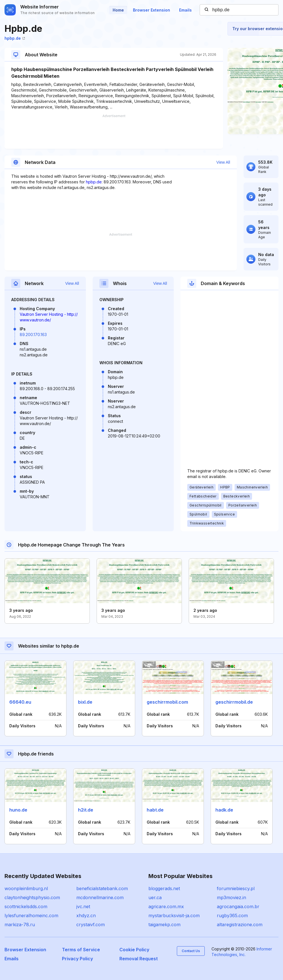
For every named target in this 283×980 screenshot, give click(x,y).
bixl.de (85, 702)
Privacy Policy (77, 959)
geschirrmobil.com (167, 702)
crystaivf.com (91, 925)
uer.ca (155, 897)
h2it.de (86, 810)
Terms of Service (81, 950)
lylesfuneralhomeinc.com (31, 915)
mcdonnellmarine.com (100, 897)
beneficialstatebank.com (102, 888)
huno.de (18, 810)
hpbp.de (15, 38)
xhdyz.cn (86, 915)
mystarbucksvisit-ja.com (174, 915)
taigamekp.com (164, 925)
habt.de (155, 810)
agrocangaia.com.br (238, 906)
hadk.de (224, 810)
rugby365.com (232, 915)
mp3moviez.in (231, 897)
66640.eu (20, 702)
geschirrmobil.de (234, 702)
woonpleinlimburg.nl (26, 888)
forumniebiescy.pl (236, 888)
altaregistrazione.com (240, 925)
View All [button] (223, 162)
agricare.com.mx (166, 906)
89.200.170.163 (33, 335)
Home (118, 10)
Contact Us (191, 951)
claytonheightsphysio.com (32, 897)
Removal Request (139, 959)
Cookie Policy (134, 950)
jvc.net (83, 906)
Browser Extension (151, 10)
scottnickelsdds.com (26, 906)
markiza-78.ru (20, 925)
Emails (185, 10)
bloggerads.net (164, 888)
